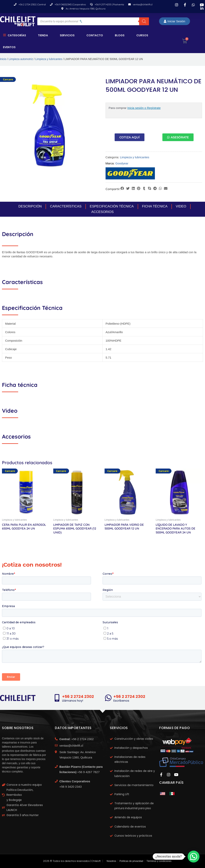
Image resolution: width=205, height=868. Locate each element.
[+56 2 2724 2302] (57, 698)
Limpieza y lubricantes (49, 59)
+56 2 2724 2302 (78, 696)
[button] (122, 189)
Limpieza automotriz (21, 59)
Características (66, 206)
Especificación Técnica (112, 206)
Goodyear (122, 163)
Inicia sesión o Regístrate (144, 108)
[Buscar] (144, 21)
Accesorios (102, 212)
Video (181, 206)
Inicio (3, 59)
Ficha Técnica (155, 206)
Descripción (30, 206)
